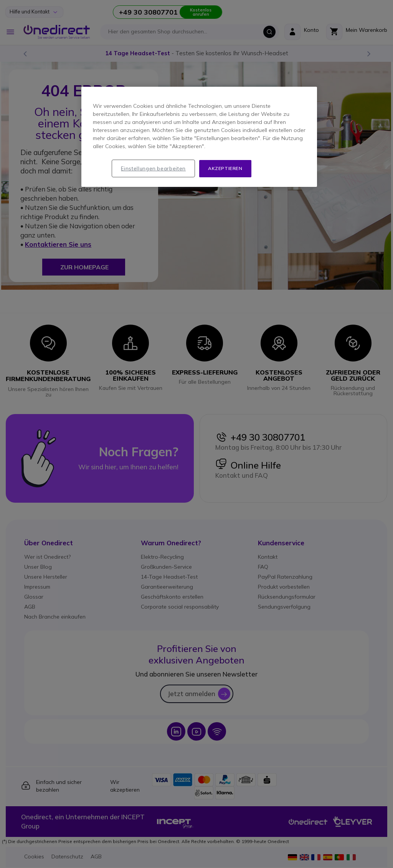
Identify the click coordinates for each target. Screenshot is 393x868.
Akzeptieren (225, 168)
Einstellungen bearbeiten (153, 168)
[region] (199, 137)
